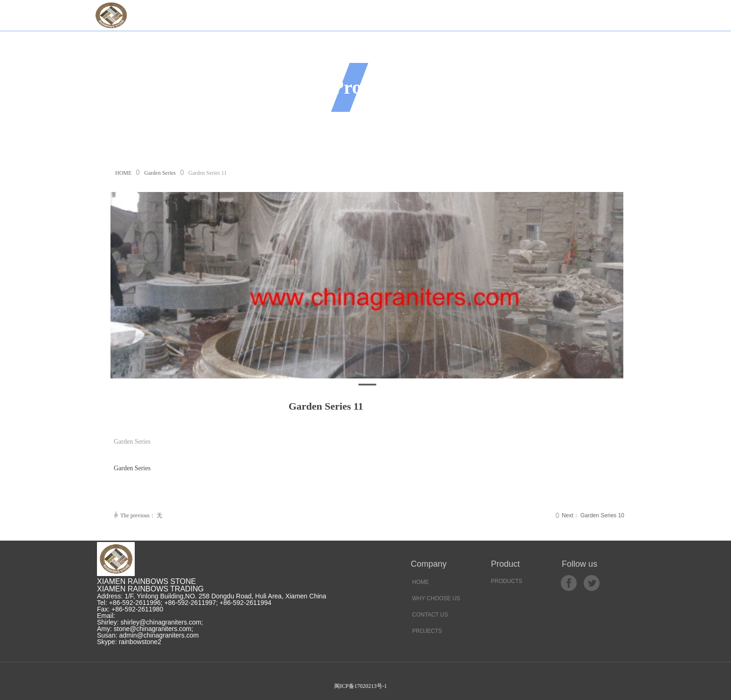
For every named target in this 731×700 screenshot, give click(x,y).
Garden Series (160, 173)
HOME (123, 173)
